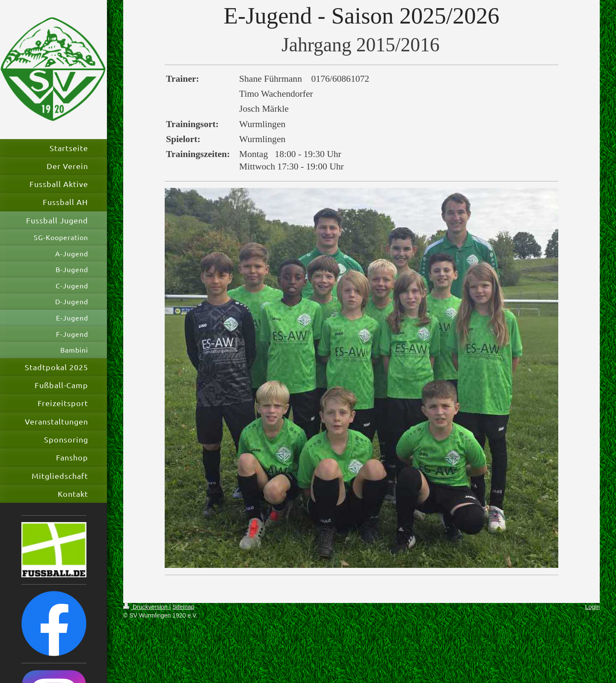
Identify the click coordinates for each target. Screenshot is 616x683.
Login (592, 607)
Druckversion (146, 607)
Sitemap (183, 607)
